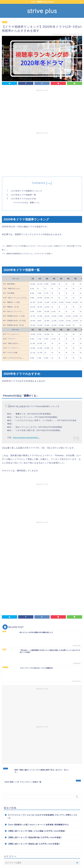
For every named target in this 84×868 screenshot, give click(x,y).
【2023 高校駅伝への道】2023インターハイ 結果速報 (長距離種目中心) (38, 789)
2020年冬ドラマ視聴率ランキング (27, 191)
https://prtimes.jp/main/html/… (26, 438)
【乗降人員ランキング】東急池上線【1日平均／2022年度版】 (34, 808)
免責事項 (51, 862)
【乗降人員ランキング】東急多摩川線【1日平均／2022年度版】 (35, 802)
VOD (5, 22)
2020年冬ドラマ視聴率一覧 (23, 195)
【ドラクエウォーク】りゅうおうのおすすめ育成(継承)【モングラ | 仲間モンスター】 (42, 781)
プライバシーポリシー (37, 862)
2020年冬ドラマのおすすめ (23, 199)
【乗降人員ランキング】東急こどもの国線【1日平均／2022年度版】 (37, 796)
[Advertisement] (42, 110)
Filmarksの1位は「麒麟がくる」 (28, 202)
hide (49, 183)
